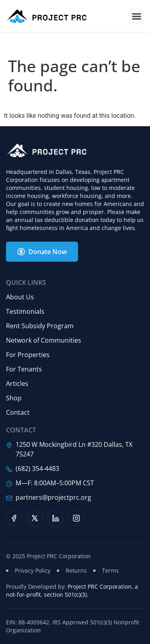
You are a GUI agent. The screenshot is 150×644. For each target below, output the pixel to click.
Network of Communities (44, 340)
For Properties (28, 355)
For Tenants (24, 369)
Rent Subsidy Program (40, 326)
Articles (17, 384)
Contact (18, 412)
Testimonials (25, 311)
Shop (14, 398)
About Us (20, 297)
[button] (137, 16)
